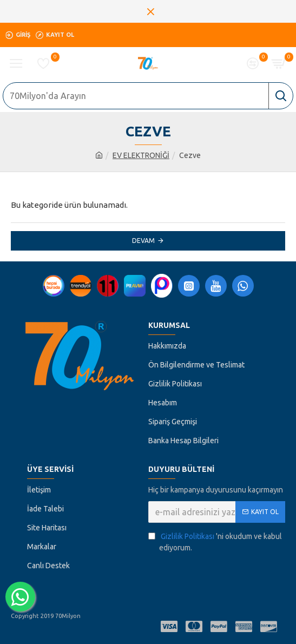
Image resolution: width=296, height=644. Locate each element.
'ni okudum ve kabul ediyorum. (215, 541)
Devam (143, 241)
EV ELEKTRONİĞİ (141, 155)
